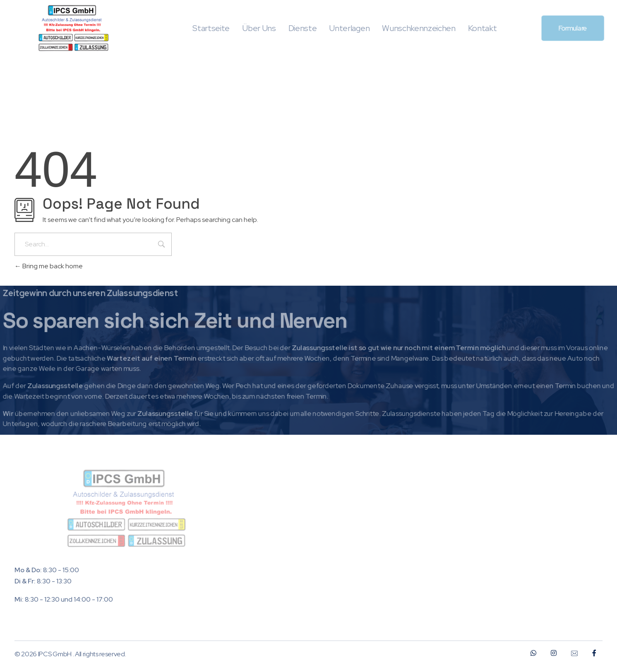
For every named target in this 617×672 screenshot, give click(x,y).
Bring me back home (49, 266)
